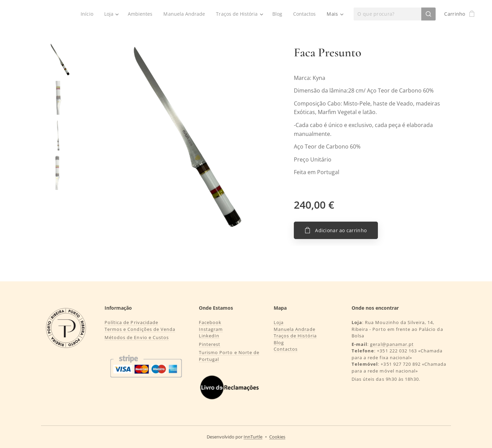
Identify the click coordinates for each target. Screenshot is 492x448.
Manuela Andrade (295, 329)
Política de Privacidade (131, 322)
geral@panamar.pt (392, 344)
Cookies (277, 437)
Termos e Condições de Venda (140, 329)
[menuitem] (84, 14)
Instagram (211, 329)
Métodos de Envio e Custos (137, 337)
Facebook (210, 322)
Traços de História (295, 336)
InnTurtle (253, 437)
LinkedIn (209, 336)
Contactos (286, 349)
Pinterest (210, 344)
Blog (279, 342)
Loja (279, 322)
